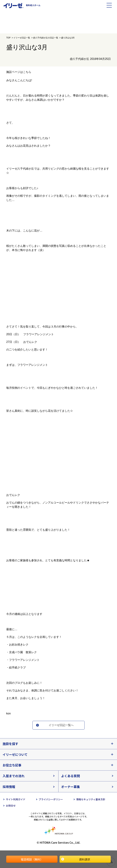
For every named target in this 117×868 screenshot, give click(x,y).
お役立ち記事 (12, 765)
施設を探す (10, 744)
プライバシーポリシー (51, 799)
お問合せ (11, 806)
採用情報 (9, 787)
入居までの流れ (14, 776)
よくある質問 (70, 776)
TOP (8, 38)
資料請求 (85, 859)
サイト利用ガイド (16, 799)
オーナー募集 (70, 787)
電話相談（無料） (32, 859)
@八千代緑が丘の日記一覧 (45, 38)
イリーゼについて (15, 754)
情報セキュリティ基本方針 (91, 799)
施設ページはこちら (19, 72)
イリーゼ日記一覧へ (61, 725)
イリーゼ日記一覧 (22, 38)
